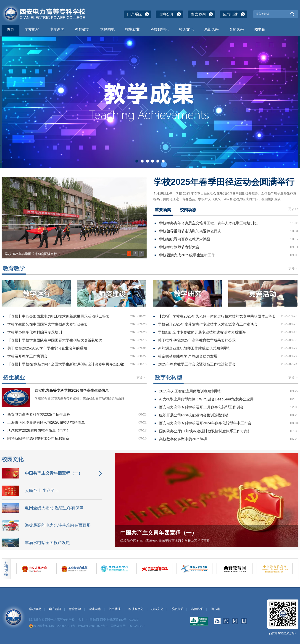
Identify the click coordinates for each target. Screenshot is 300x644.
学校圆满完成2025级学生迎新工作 (187, 255)
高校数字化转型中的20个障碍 (183, 439)
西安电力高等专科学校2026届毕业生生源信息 (72, 390)
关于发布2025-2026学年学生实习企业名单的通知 (47, 348)
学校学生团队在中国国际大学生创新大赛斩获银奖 (47, 324)
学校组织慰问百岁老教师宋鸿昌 (185, 239)
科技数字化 (159, 29)
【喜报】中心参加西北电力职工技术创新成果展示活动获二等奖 (58, 316)
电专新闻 (57, 29)
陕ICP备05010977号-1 (93, 626)
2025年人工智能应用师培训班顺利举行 (191, 391)
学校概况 (32, 29)
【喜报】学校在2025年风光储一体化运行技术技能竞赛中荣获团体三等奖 (217, 316)
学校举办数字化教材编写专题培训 (35, 332)
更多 (293, 209)
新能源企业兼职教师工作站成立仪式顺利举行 (195, 348)
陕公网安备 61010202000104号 (54, 626)
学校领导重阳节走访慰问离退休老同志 (190, 231)
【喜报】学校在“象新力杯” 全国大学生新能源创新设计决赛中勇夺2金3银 (66, 364)
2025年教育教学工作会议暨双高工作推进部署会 (197, 364)
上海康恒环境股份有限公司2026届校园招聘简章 (46, 422)
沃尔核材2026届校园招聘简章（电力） (39, 430)
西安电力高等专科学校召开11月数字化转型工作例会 (201, 407)
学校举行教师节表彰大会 (179, 247)
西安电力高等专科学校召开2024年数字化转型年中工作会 (205, 423)
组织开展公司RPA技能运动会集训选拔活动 (194, 415)
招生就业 (132, 29)
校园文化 (186, 29)
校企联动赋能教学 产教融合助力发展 (188, 356)
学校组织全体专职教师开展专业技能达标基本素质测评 (202, 332)
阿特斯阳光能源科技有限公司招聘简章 (38, 438)
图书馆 (260, 29)
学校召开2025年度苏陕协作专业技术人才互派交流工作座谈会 (208, 324)
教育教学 (82, 29)
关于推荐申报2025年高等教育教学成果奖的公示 (197, 340)
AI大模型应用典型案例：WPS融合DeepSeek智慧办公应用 (206, 399)
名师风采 (237, 29)
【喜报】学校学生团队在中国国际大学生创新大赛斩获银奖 (55, 340)
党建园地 (107, 29)
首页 (11, 29)
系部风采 (211, 29)
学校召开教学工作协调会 (27, 356)
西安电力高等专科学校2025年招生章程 (39, 414)
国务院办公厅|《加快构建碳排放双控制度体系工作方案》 (205, 431)
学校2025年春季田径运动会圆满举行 (224, 182)
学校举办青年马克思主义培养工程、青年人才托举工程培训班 (208, 223)
